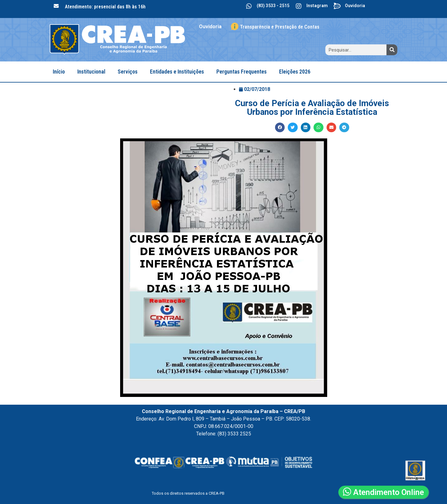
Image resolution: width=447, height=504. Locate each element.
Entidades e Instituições (177, 72)
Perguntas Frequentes (242, 72)
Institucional (91, 72)
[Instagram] (299, 6)
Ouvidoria (355, 6)
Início (59, 72)
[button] (280, 128)
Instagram (317, 6)
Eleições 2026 (295, 72)
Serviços (128, 72)
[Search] (392, 50)
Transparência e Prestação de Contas (280, 27)
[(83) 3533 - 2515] (249, 6)
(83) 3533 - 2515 (273, 6)
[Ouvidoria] (337, 6)
